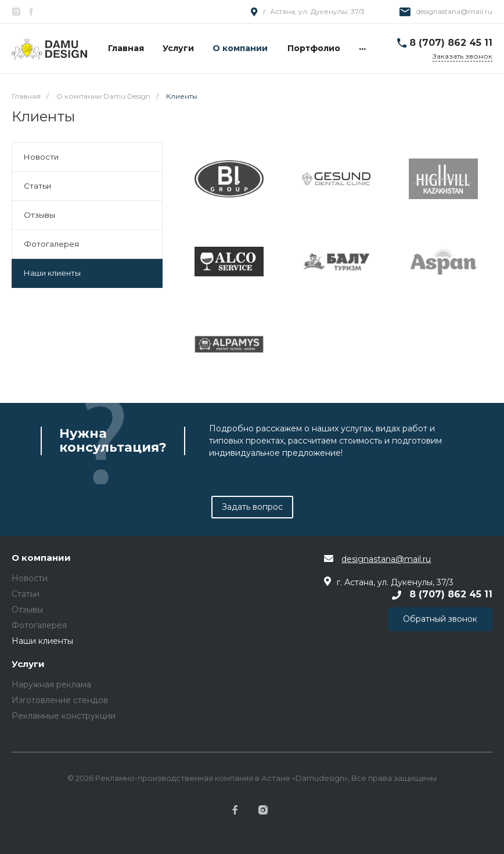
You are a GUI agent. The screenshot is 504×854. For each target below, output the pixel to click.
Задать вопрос (252, 507)
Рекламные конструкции (64, 716)
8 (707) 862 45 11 (451, 43)
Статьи (37, 186)
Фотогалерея (51, 244)
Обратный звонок (440, 619)
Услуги (28, 664)
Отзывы (39, 215)
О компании (41, 558)
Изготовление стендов (60, 700)
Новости (41, 157)
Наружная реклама (51, 684)
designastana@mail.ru (454, 11)
